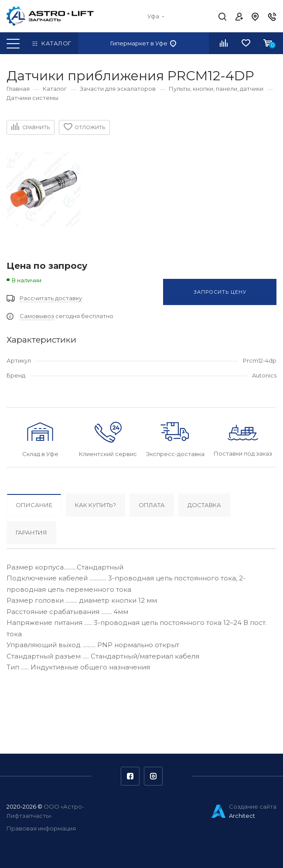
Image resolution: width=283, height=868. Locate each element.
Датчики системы (32, 98)
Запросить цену (220, 292)
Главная (18, 89)
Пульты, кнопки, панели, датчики (216, 89)
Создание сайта (253, 806)
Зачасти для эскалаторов (118, 89)
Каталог (55, 89)
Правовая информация (41, 828)
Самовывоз (37, 316)
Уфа (156, 16)
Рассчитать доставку (51, 298)
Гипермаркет (143, 43)
